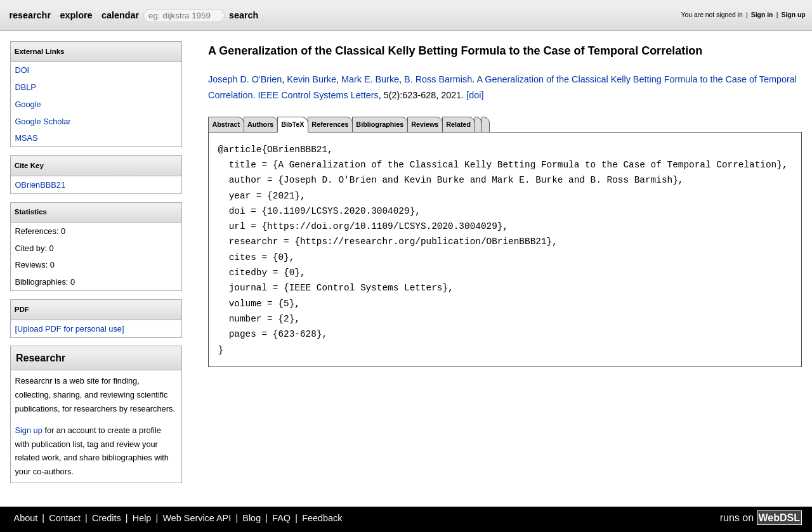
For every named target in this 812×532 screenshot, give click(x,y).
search (244, 15)
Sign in (762, 15)
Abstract (226, 124)
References (330, 124)
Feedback (322, 518)
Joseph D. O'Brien (245, 79)
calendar (120, 15)
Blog (252, 518)
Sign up (794, 15)
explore (76, 15)
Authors (260, 124)
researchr (30, 15)
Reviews (425, 124)
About (26, 518)
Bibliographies (380, 124)
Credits (107, 518)
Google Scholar (43, 121)
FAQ (281, 518)
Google (28, 104)
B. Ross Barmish (438, 79)
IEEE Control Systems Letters (318, 95)
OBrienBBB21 (40, 185)
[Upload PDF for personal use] (69, 329)
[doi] (475, 95)
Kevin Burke (311, 79)
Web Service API (197, 518)
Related (458, 124)
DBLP (25, 87)
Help (142, 518)
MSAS (26, 138)
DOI (22, 70)
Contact (65, 518)
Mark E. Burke (370, 79)
